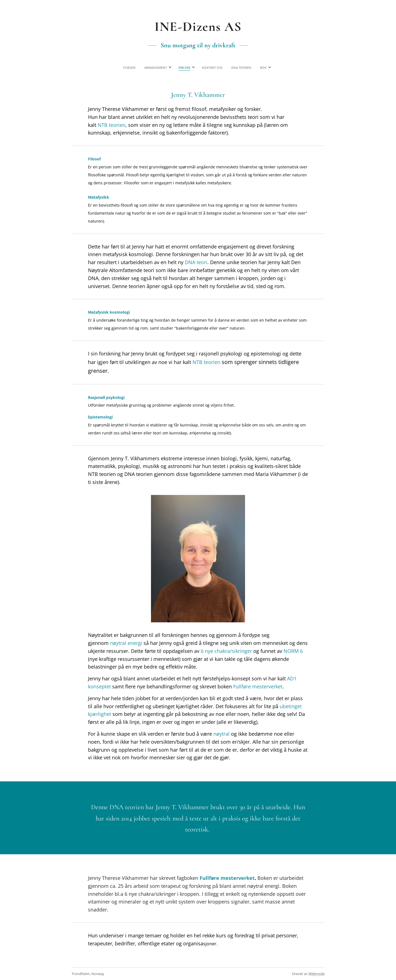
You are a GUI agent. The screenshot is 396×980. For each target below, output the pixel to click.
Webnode (317, 974)
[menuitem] (172, 68)
